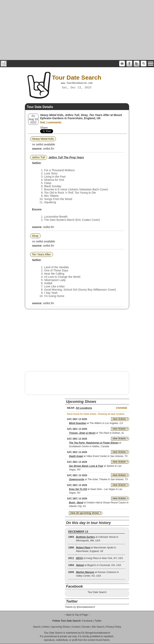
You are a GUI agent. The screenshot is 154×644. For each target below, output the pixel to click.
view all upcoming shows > (86, 513)
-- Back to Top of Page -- (77, 615)
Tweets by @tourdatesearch (80, 607)
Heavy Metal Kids (43, 139)
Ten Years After (41, 254)
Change (122, 408)
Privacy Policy (114, 627)
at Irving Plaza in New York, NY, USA (99, 558)
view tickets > (120, 419)
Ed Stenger (87, 633)
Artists (46, 627)
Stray (35, 236)
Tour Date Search (97, 592)
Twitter (98, 621)
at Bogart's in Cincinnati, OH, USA (99, 565)
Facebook (87, 621)
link (43, 122)
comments (54, 122)
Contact (76, 627)
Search (37, 627)
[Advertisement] (77, 30)
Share (44, 128)
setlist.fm (48, 149)
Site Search (98, 627)
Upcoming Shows (60, 627)
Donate (86, 627)
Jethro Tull (38, 157)
